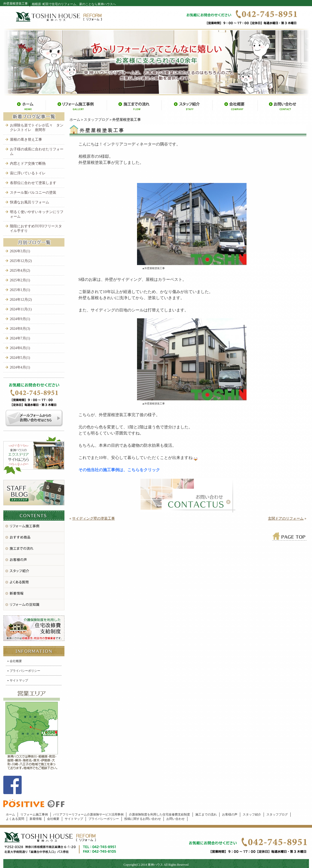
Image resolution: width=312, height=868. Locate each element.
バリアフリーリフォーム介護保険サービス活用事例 (88, 814)
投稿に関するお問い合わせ (143, 819)
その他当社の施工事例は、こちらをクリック (119, 470)
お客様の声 (230, 814)
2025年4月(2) (20, 271)
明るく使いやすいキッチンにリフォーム (37, 214)
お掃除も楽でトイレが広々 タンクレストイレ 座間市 (37, 128)
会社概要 (16, 661)
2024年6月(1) (20, 348)
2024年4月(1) (20, 367)
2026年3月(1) (20, 251)
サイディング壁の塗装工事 (93, 518)
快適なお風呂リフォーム (30, 202)
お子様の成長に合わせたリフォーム (37, 152)
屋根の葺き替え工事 (26, 140)
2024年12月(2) (21, 300)
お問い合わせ (175, 819)
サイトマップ (19, 680)
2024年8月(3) (20, 329)
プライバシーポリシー (25, 671)
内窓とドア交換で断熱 (28, 163)
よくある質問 (15, 819)
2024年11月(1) (21, 309)
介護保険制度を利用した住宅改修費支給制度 (159, 814)
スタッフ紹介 (252, 814)
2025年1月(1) (20, 290)
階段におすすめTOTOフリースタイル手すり (36, 228)
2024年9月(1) (20, 319)
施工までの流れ (206, 814)
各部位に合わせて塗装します (33, 183)
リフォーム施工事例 (34, 814)
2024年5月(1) (20, 358)
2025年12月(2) (21, 261)
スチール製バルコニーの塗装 (33, 193)
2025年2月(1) (20, 280)
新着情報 (36, 819)
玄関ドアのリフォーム (286, 518)
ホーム (75, 120)
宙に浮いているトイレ (28, 173)
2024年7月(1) (20, 338)
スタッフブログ (96, 120)
